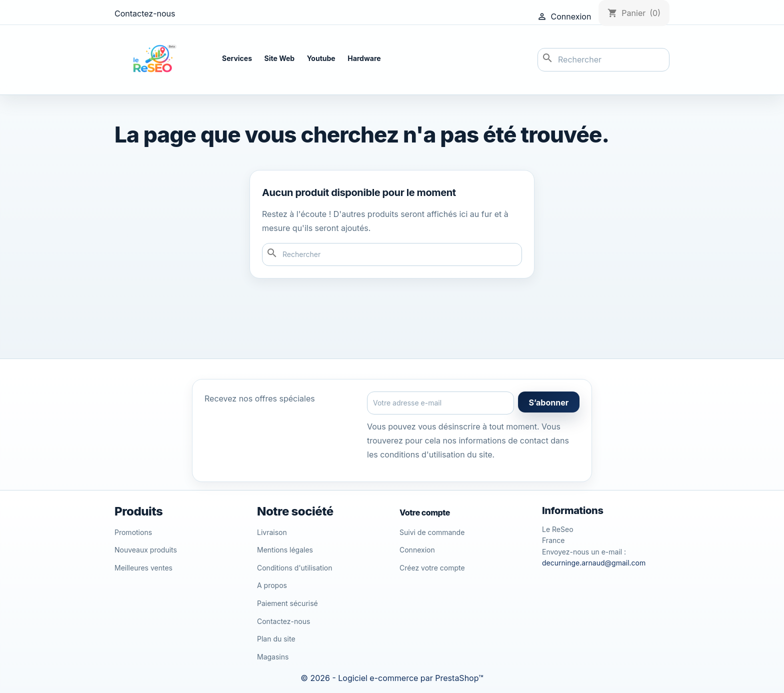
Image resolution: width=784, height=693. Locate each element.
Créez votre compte (432, 568)
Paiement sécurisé (287, 603)
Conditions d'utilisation (295, 568)
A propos (272, 585)
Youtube (321, 58)
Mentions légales (285, 550)
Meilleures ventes (143, 568)
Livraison (272, 532)
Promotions (133, 532)
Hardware (364, 58)
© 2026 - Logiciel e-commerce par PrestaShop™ (392, 678)
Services (237, 58)
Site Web (280, 58)
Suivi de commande (432, 532)
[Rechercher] (603, 60)
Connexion (417, 550)
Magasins (273, 657)
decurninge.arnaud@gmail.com (594, 563)
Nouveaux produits (146, 550)
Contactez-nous (145, 13)
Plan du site (276, 639)
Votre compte (425, 512)
